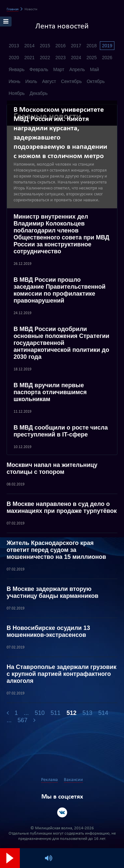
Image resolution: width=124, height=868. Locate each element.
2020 (14, 58)
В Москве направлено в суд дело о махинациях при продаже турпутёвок (62, 507)
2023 (60, 58)
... (26, 713)
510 (40, 713)
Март (59, 69)
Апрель (77, 69)
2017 (76, 46)
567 (22, 720)
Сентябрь (71, 81)
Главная (13, 9)
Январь (17, 69)
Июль (31, 81)
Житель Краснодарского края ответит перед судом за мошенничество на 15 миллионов (56, 550)
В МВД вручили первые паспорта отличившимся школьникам (50, 392)
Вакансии (73, 780)
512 (71, 713)
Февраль (39, 69)
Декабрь (39, 93)
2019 (107, 46)
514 (103, 713)
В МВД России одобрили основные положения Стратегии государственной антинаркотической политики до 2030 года (62, 343)
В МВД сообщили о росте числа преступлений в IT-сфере (61, 431)
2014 (29, 46)
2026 (107, 58)
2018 (91, 46)
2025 (91, 58)
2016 (60, 46)
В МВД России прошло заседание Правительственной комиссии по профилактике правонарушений (60, 290)
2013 (14, 46)
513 (87, 713)
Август (49, 81)
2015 (45, 46)
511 (56, 713)
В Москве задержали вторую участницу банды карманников (53, 592)
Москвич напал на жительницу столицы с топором (52, 468)
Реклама (49, 780)
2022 (45, 58)
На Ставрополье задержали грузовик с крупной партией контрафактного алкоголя (62, 674)
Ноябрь (17, 93)
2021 (29, 58)
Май (94, 69)
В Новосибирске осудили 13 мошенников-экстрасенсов (48, 631)
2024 (76, 58)
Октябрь (96, 81)
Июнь (15, 81)
